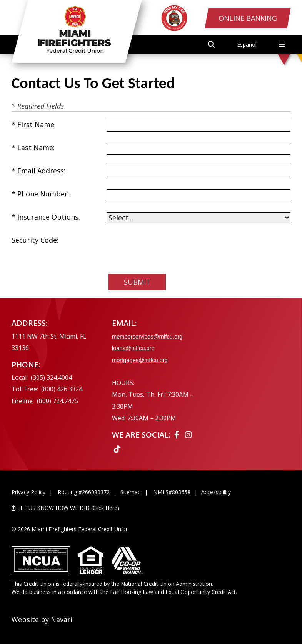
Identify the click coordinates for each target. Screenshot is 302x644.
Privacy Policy (28, 492)
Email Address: (41, 171)
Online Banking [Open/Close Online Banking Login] (248, 18)
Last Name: (36, 148)
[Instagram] (189, 435)
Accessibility (216, 492)
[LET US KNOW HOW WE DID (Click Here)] (151, 508)
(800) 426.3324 (62, 389)
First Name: (37, 124)
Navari (62, 619)
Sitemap (131, 492)
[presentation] (165, 250)
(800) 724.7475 (58, 401)
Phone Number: (43, 194)
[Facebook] (178, 435)
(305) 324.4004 (51, 377)
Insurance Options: (49, 217)
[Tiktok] (117, 449)
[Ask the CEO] (258, 384)
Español (247, 44)
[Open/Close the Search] (211, 44)
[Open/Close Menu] (282, 44)
